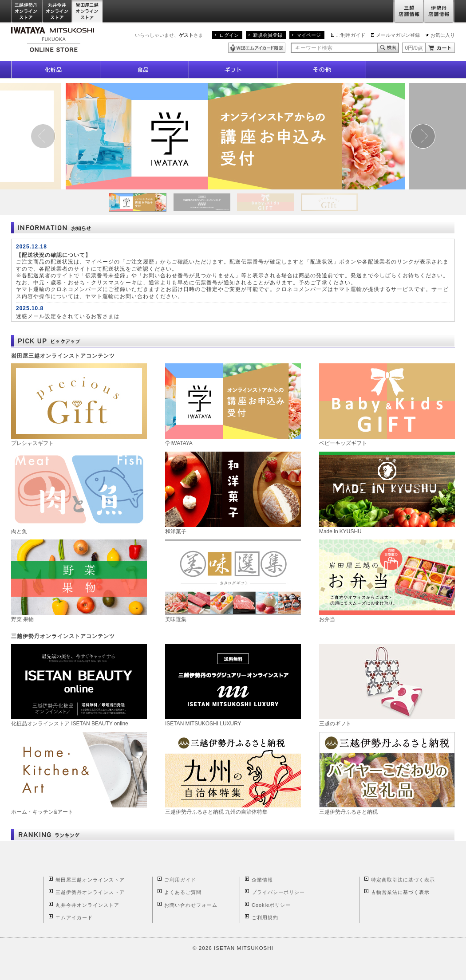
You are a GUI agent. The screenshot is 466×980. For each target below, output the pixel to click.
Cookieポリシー (271, 905)
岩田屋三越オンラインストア (88, 12)
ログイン (229, 35)
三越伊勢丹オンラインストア (27, 12)
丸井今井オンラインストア (57, 12)
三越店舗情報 (409, 12)
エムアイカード (74, 917)
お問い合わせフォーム (191, 905)
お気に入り (443, 35)
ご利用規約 (265, 917)
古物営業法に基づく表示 (400, 892)
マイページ (309, 35)
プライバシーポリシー (278, 892)
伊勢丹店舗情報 (439, 12)
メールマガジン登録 (398, 35)
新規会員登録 (268, 35)
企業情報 (262, 880)
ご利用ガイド (351, 35)
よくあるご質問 (183, 892)
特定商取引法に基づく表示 (403, 880)
